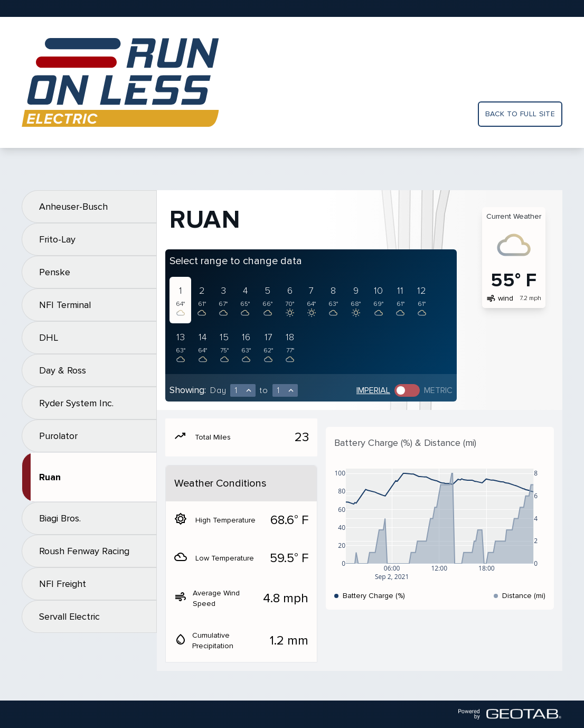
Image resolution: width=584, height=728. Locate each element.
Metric (438, 390)
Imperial (373, 390)
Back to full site (520, 114)
